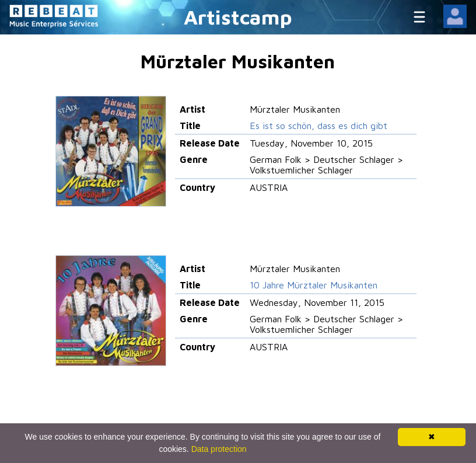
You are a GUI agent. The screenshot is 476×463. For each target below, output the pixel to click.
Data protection (219, 449)
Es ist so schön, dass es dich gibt (318, 126)
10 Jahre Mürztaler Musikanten (314, 285)
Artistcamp (238, 17)
